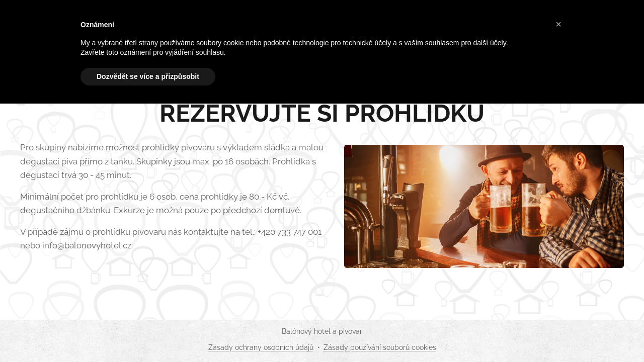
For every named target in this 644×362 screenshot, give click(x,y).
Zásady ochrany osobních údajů (261, 347)
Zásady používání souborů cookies (380, 347)
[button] (558, 24)
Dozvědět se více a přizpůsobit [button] (148, 76)
